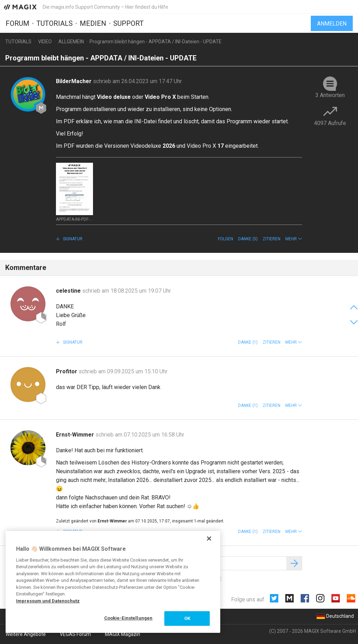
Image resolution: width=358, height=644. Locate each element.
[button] (294, 239)
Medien (93, 23)
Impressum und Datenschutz (48, 601)
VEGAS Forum (75, 634)
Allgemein (71, 42)
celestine (69, 291)
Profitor (67, 371)
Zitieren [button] (271, 239)
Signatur (72, 239)
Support (128, 23)
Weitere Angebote (26, 634)
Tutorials (55, 23)
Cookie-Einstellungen (128, 618)
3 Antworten (330, 95)
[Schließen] (209, 539)
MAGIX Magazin (123, 634)
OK (187, 618)
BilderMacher (74, 81)
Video (45, 42)
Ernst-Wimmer (76, 435)
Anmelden (332, 24)
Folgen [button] (225, 239)
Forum (17, 23)
